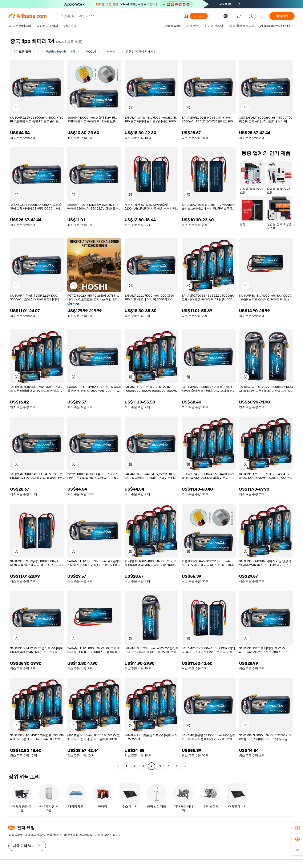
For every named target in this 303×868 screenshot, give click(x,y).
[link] (298, 828)
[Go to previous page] (118, 766)
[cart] (239, 17)
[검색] (199, 16)
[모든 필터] (22, 52)
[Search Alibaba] (120, 16)
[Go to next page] (185, 766)
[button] (186, 16)
